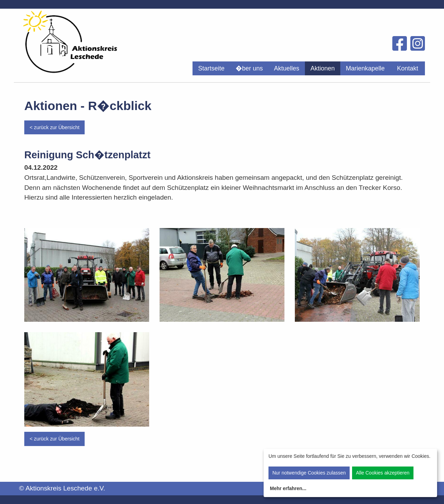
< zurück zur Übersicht (54, 127)
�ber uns (249, 68)
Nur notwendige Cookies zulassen (309, 473)
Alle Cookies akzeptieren (383, 473)
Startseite (211, 68)
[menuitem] (211, 68)
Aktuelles (287, 68)
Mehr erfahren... (288, 488)
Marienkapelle (365, 68)
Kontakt (407, 68)
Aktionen (323, 68)
